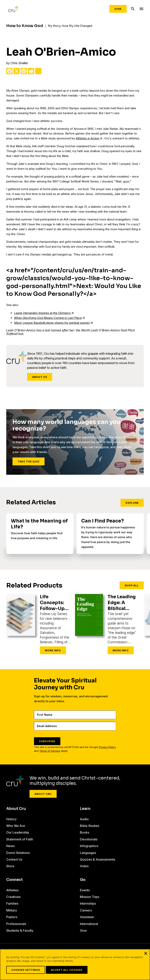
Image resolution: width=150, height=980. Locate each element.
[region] (75, 965)
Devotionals (89, 839)
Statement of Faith (20, 839)
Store (10, 866)
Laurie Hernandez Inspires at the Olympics (42, 313)
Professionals (16, 924)
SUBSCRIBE (47, 741)
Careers (86, 910)
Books (85, 832)
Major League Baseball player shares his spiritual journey (52, 323)
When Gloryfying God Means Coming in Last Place (48, 318)
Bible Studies (90, 826)
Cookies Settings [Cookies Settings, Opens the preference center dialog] (26, 970)
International (89, 924)
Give (118, 9)
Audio (84, 819)
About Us (40, 377)
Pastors (12, 917)
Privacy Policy (107, 747)
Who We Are (16, 826)
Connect (14, 880)
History (11, 819)
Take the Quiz (29, 461)
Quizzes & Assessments (98, 859)
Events (85, 890)
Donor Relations (18, 853)
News (10, 846)
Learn (85, 809)
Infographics (89, 846)
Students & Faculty (20, 930)
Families (12, 903)
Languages (88, 853)
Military (12, 910)
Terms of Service (50, 751)
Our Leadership (18, 832)
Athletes (12, 890)
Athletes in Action (87, 138)
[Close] (146, 953)
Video (84, 866)
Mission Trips (90, 897)
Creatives (13, 897)
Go (83, 880)
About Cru (43, 794)
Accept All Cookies (67, 970)
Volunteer (87, 917)
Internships (88, 903)
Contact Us (14, 859)
